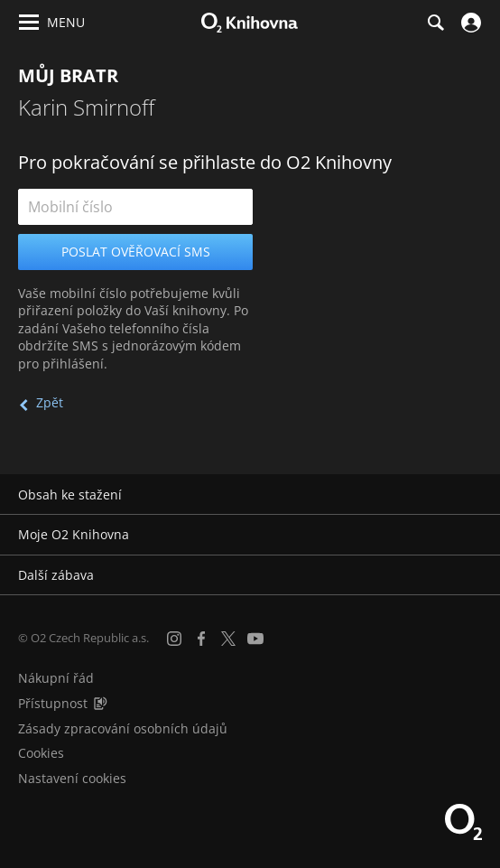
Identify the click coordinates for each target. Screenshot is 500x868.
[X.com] (228, 639)
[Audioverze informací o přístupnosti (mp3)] (100, 703)
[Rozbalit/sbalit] (475, 495)
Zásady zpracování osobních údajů (123, 728)
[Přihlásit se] (469, 23)
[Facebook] (201, 639)
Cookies (41, 753)
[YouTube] (255, 639)
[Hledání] (435, 23)
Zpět (50, 402)
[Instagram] (174, 639)
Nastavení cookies (72, 778)
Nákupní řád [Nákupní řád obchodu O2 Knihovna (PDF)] (56, 678)
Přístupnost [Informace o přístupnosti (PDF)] (53, 703)
